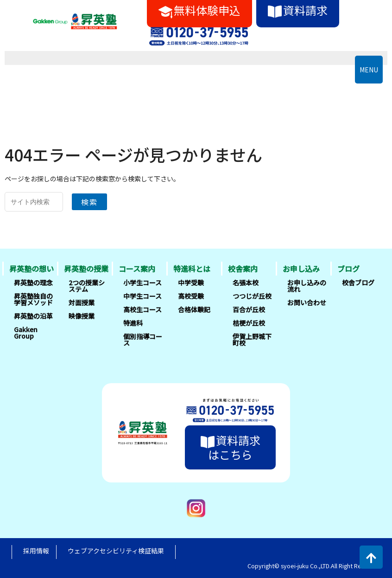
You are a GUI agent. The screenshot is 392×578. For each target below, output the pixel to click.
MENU (369, 70)
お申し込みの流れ (307, 286)
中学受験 (191, 283)
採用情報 (36, 551)
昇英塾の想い (32, 269)
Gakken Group (26, 333)
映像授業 (82, 316)
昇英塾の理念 (33, 283)
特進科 (133, 323)
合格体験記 (194, 309)
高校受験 (191, 296)
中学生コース (142, 296)
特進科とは (192, 269)
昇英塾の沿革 (33, 316)
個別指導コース (143, 340)
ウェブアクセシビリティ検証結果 (116, 551)
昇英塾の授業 (86, 269)
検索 (89, 202)
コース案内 (137, 269)
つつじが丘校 (252, 296)
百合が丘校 (249, 309)
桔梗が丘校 (249, 323)
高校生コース (142, 309)
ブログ (348, 269)
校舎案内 (243, 269)
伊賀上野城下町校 (252, 340)
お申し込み (301, 269)
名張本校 (246, 283)
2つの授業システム (87, 286)
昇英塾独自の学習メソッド (33, 299)
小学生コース (142, 283)
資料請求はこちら (231, 447)
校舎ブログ (358, 283)
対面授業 (82, 302)
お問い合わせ (307, 302)
